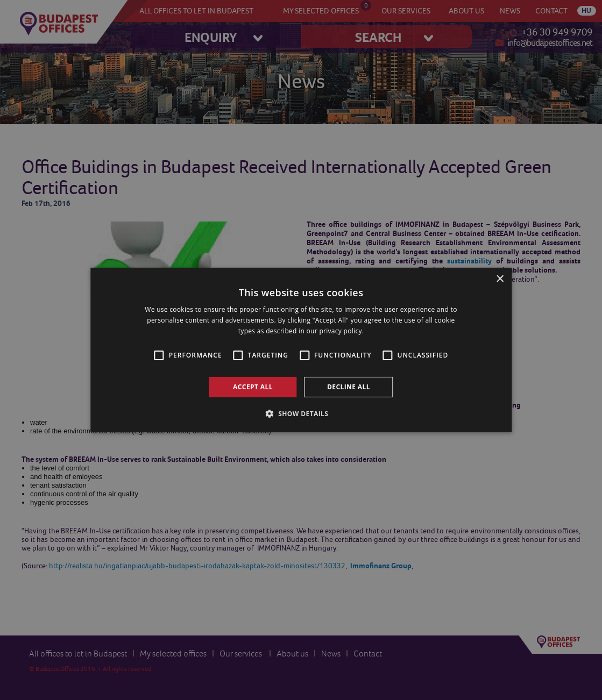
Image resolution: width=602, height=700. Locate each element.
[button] (301, 413)
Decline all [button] (349, 387)
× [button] (500, 279)
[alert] (301, 350)
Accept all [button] (253, 387)
